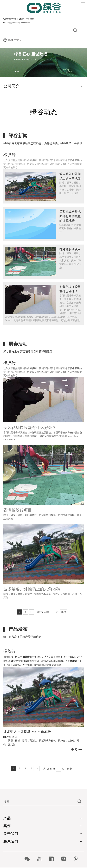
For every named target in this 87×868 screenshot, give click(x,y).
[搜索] (39, 802)
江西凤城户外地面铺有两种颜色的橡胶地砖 (70, 216)
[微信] (29, 859)
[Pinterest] (77, 859)
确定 (64, 612)
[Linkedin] (53, 859)
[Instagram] (65, 859)
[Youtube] (41, 859)
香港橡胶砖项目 (70, 249)
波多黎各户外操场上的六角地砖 (32, 589)
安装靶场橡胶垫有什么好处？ (30, 428)
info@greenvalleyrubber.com (18, 22)
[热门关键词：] (75, 31)
